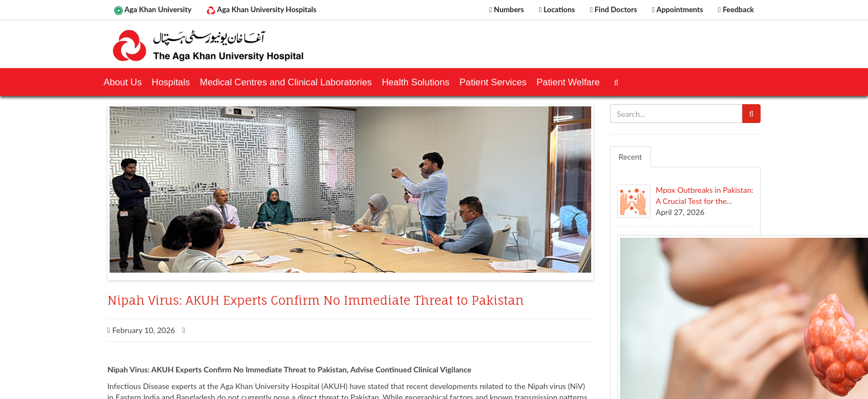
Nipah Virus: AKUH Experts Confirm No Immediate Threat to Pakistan (316, 300)
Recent (631, 157)
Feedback (736, 9)
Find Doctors (614, 9)
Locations (557, 9)
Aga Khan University (153, 10)
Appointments (678, 9)
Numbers (507, 9)
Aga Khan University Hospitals (261, 10)
